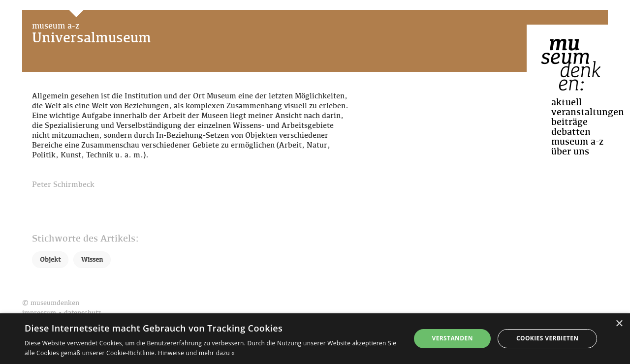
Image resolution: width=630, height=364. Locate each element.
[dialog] (315, 339)
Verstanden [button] (452, 338)
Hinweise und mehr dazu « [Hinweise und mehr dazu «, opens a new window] (196, 353)
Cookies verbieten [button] (548, 338)
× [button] (619, 324)
